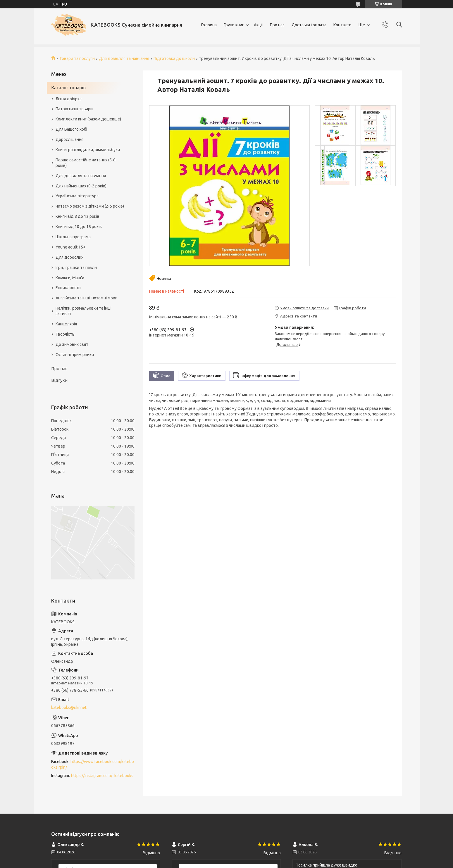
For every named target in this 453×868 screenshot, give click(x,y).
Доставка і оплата (309, 25)
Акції (258, 25)
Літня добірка (69, 99)
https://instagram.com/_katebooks (102, 776)
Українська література (77, 196)
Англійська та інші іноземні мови (87, 298)
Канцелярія (66, 324)
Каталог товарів (68, 88)
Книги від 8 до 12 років (77, 216)
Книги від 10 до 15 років (79, 227)
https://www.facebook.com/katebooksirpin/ (93, 764)
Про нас (277, 25)
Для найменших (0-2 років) (81, 186)
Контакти (342, 25)
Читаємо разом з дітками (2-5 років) (90, 206)
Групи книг (234, 25)
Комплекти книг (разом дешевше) (88, 119)
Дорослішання (69, 139)
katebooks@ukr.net (69, 707)
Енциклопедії (69, 288)
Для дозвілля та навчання (124, 58)
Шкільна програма (73, 237)
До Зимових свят (72, 344)
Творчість (65, 334)
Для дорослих (69, 257)
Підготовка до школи (174, 58)
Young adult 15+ (70, 247)
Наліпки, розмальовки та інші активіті (83, 311)
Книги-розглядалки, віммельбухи (88, 150)
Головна (209, 25)
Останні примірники (75, 355)
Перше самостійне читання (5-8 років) (86, 163)
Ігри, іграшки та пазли (76, 268)
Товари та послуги (77, 58)
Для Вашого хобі (71, 129)
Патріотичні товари (74, 109)
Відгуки (59, 380)
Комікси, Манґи (70, 278)
